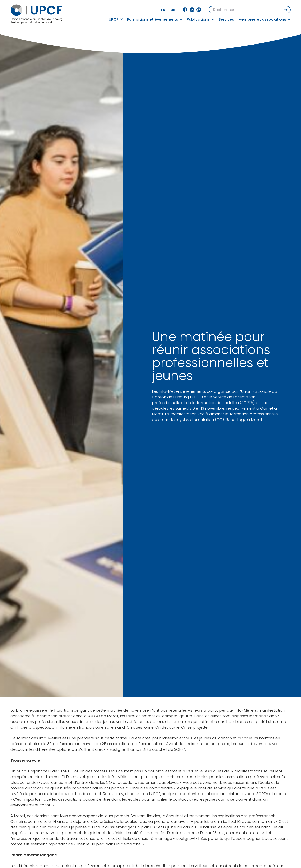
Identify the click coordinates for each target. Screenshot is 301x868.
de (173, 10)
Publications (200, 19)
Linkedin (192, 10)
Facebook (185, 10)
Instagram (199, 10)
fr (163, 10)
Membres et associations (265, 19)
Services (226, 19)
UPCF (116, 19)
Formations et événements (155, 19)
